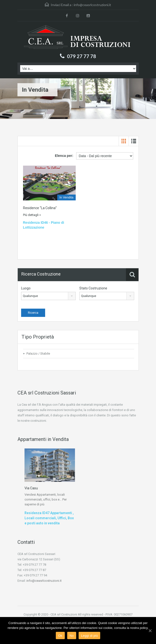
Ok (60, 636)
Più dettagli (32, 215)
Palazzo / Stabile (38, 353)
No (72, 636)
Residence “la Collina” (40, 208)
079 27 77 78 (82, 56)
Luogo (26, 288)
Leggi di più (90, 636)
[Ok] (150, 631)
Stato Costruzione (93, 288)
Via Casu (31, 488)
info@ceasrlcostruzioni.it (92, 5)
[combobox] (49, 296)
